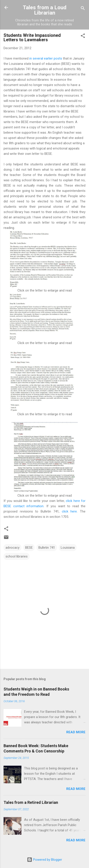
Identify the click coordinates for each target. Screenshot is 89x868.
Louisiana (68, 548)
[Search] (83, 9)
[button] (83, 36)
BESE (29, 548)
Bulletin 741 (47, 548)
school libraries (17, 556)
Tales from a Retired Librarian (31, 802)
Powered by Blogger (44, 860)
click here (69, 511)
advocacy (12, 548)
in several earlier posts (46, 58)
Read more (76, 732)
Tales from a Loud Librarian (45, 10)
